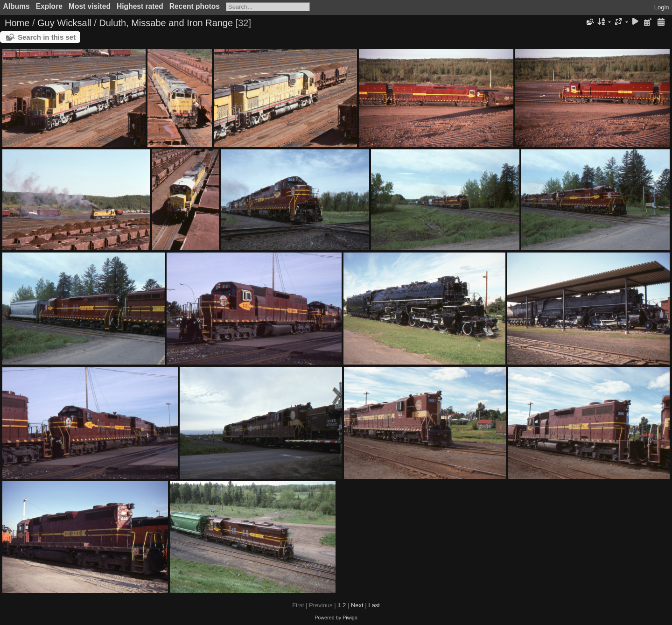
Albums (17, 6)
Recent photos (195, 6)
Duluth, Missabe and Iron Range (166, 23)
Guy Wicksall (64, 23)
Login (662, 7)
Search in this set (47, 37)
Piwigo (350, 618)
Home (17, 23)
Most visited (90, 6)
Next (357, 605)
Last (374, 605)
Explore (49, 6)
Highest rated (140, 6)
